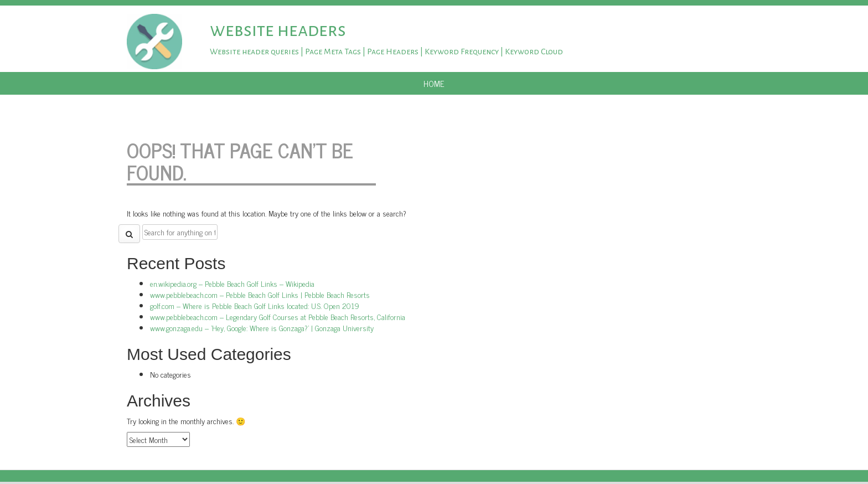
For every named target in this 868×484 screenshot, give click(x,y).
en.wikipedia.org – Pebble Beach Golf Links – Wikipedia (232, 283)
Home (434, 83)
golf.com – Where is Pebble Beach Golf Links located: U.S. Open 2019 (255, 305)
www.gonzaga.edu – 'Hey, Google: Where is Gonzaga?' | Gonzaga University (262, 328)
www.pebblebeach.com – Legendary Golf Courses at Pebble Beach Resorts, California (278, 316)
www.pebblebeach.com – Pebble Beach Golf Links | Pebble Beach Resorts (260, 294)
